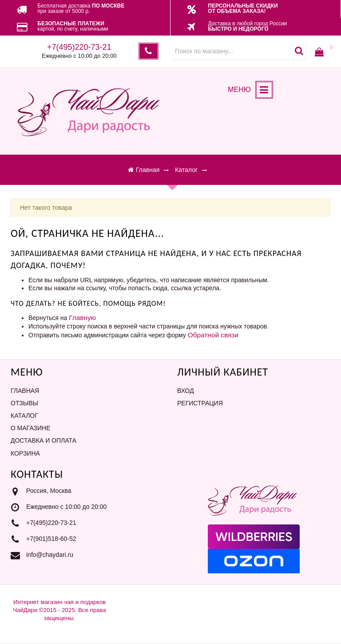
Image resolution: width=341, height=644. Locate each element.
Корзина (25, 453)
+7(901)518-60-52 (51, 539)
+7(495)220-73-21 (51, 523)
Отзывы (24, 403)
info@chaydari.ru (50, 555)
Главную (82, 318)
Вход (186, 391)
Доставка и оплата (44, 440)
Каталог (24, 416)
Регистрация (200, 403)
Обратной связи (213, 335)
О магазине (31, 428)
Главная (25, 391)
